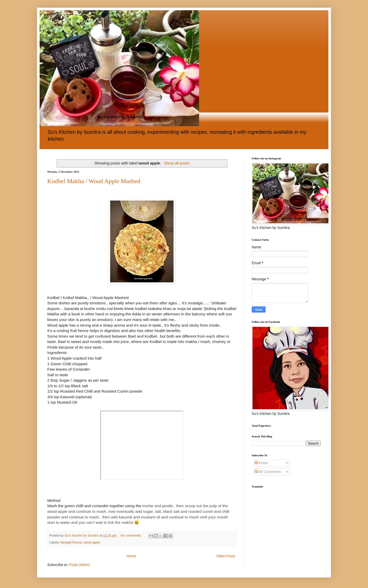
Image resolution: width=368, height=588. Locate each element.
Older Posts (226, 556)
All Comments (268, 472)
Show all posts (176, 163)
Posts (261, 463)
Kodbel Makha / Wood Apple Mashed (94, 181)
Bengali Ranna (71, 542)
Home (131, 556)
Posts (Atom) (80, 565)
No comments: (131, 536)
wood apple (92, 542)
